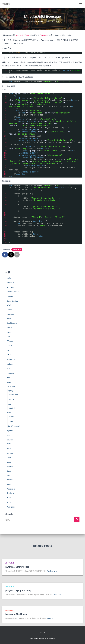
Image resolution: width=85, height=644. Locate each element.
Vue (9, 404)
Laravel (11, 417)
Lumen (11, 421)
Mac (8, 435)
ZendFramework (14, 426)
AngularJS (17, 250)
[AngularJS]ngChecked (17, 567)
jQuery (11, 391)
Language (10, 373)
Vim (9, 336)
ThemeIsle (51, 638)
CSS (9, 498)
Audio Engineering (13, 292)
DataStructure (12, 323)
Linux (9, 484)
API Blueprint (12, 287)
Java (9, 382)
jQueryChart (13, 395)
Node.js (11, 399)
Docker (9, 328)
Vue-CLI (12, 408)
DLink (9, 448)
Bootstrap (44, 35)
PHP (9, 413)
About (42, 633)
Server (9, 462)
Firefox (9, 346)
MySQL (10, 318)
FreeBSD (11, 480)
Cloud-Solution (12, 301)
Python (10, 431)
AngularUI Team (22, 35)
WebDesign (11, 489)
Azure (10, 310)
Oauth (9, 458)
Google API (11, 359)
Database (10, 314)
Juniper (10, 453)
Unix (8, 476)
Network (10, 440)
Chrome (10, 297)
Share (9, 471)
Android (9, 278)
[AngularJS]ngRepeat (16, 614)
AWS (9, 305)
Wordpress (11, 507)
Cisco (9, 444)
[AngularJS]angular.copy (18, 591)
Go (8, 377)
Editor (9, 332)
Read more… (52, 571)
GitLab (9, 355)
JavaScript (11, 387)
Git (8, 350)
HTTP (9, 369)
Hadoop (10, 364)
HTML (10, 502)
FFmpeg (10, 341)
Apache (10, 466)
